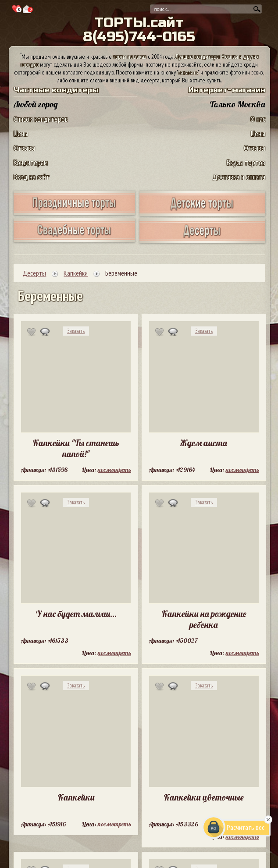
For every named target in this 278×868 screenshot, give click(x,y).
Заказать (76, 331)
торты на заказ (130, 57)
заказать (188, 72)
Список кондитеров (41, 119)
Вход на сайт (32, 177)
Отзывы (24, 148)
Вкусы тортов (246, 162)
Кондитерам (31, 162)
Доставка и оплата (239, 177)
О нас (258, 119)
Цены (21, 133)
